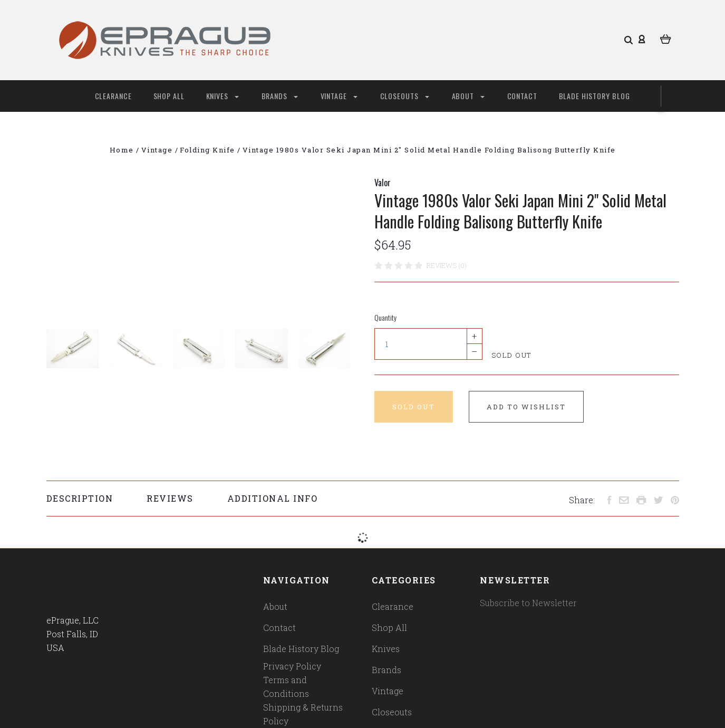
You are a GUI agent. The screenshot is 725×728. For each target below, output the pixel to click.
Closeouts (405, 96)
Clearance (114, 96)
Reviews (170, 498)
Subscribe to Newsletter (528, 603)
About (468, 96)
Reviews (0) (447, 265)
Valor (383, 183)
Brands (280, 96)
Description (80, 498)
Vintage (339, 96)
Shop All (169, 96)
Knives (223, 96)
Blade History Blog (595, 96)
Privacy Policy (292, 666)
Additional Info (273, 498)
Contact (523, 96)
